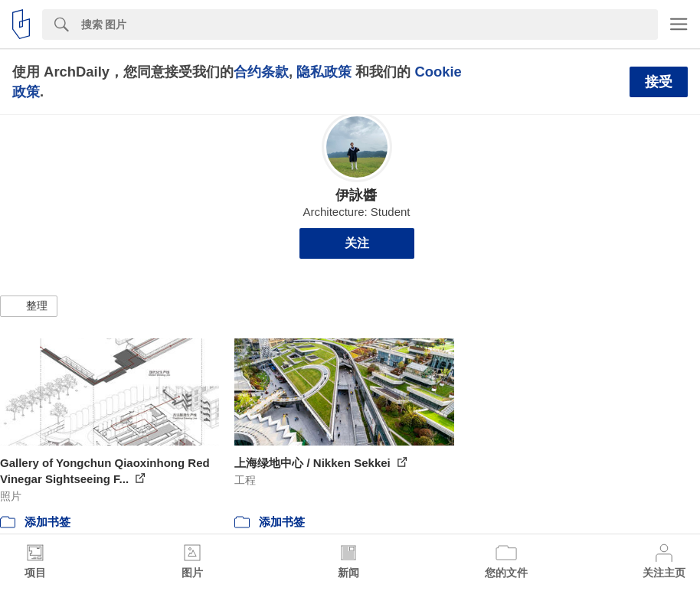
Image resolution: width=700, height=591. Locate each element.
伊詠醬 (356, 195)
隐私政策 (324, 72)
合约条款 (261, 72)
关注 (357, 243)
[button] (29, 306)
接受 (659, 82)
